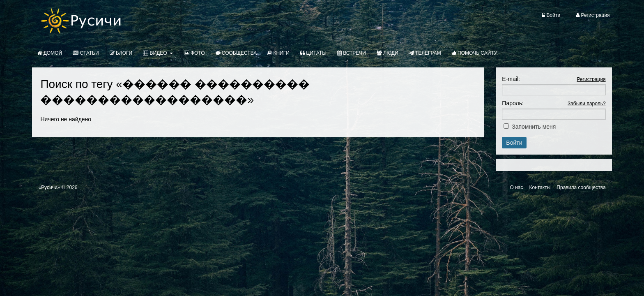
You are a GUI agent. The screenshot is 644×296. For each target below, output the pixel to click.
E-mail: (511, 79)
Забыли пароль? (587, 104)
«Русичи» (49, 187)
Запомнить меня (534, 127)
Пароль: (513, 103)
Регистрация (591, 79)
